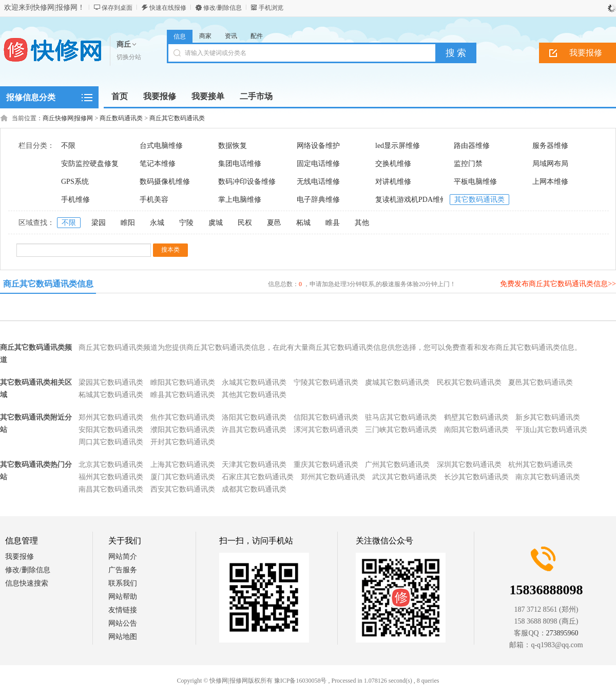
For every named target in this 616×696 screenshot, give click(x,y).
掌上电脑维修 (240, 200)
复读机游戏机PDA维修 (411, 200)
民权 (245, 223)
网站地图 (123, 637)
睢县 (333, 223)
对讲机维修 (393, 182)
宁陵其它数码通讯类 (326, 382)
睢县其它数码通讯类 (183, 395)
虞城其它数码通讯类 (397, 382)
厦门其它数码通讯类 (183, 477)
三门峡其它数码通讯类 (401, 430)
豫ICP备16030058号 (301, 681)
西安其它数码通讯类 (183, 489)
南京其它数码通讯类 (548, 477)
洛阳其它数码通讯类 (254, 417)
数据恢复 (233, 146)
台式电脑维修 (161, 146)
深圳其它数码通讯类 (469, 465)
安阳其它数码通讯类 (111, 430)
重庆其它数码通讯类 (326, 465)
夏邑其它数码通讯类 (541, 382)
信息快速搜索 (27, 583)
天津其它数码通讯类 (254, 465)
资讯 (231, 36)
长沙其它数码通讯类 (476, 477)
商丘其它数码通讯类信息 (48, 284)
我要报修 (20, 557)
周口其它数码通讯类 (111, 442)
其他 (362, 223)
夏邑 (274, 223)
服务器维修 (550, 146)
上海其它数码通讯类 (183, 465)
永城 (157, 223)
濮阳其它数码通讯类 (183, 430)
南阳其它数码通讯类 (476, 430)
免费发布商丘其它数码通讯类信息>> (558, 284)
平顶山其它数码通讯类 (551, 430)
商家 (205, 36)
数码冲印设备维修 (247, 182)
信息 (180, 36)
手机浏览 (271, 8)
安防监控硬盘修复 (90, 164)
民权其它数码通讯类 (469, 382)
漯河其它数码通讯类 (326, 430)
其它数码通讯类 (479, 200)
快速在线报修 (168, 8)
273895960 (562, 633)
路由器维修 (472, 146)
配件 (257, 36)
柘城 (303, 223)
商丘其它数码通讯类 (177, 118)
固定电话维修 (318, 164)
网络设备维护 (318, 146)
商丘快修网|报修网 (68, 118)
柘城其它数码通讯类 (111, 395)
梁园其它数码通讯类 (111, 382)
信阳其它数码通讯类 (326, 417)
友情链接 (123, 610)
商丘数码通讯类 (121, 118)
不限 (68, 146)
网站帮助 (123, 597)
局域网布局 (550, 164)
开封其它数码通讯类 (183, 442)
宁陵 (186, 223)
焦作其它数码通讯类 (183, 417)
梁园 (99, 223)
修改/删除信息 (223, 8)
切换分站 (129, 57)
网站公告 (123, 623)
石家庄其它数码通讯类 (258, 477)
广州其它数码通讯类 (397, 465)
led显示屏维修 (398, 146)
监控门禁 (468, 164)
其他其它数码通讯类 (254, 395)
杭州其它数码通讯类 (541, 465)
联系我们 (123, 583)
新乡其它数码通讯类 (548, 417)
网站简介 (123, 557)
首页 (120, 96)
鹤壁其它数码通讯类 (476, 417)
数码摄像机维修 (165, 182)
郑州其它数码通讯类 (111, 417)
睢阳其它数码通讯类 (183, 382)
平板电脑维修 (475, 182)
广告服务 (123, 570)
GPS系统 (75, 182)
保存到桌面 (117, 8)
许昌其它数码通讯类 (254, 430)
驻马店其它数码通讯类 (401, 417)
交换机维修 (393, 164)
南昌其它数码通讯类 (111, 489)
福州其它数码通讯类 (111, 477)
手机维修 (75, 200)
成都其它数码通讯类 (254, 489)
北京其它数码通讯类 (111, 465)
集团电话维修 (240, 164)
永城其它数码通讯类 (254, 382)
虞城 (216, 223)
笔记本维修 (158, 164)
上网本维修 (550, 182)
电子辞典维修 (318, 200)
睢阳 (128, 223)
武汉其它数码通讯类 (405, 477)
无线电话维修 (318, 182)
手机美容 (154, 200)
